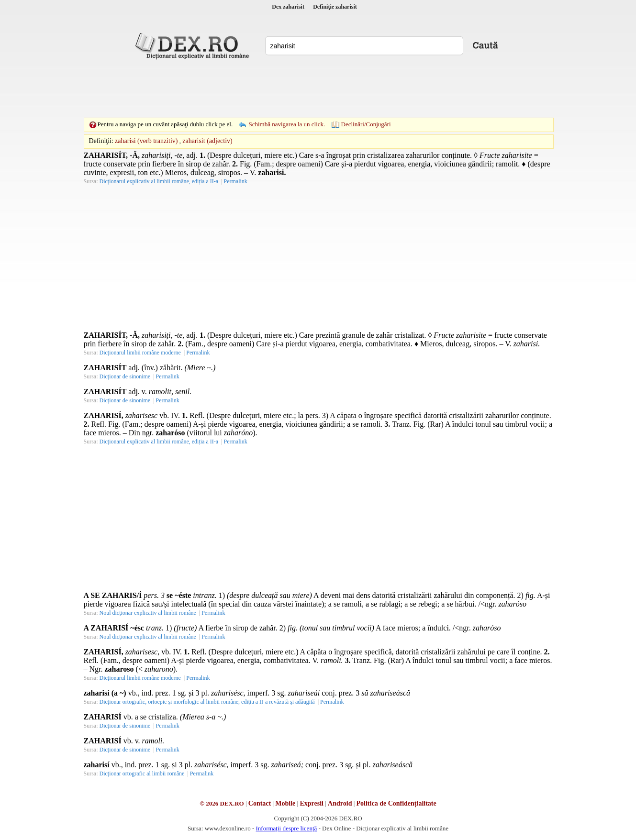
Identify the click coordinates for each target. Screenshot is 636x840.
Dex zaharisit (288, 7)
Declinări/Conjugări (366, 124)
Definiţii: (101, 141)
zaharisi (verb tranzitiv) (146, 141)
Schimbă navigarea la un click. (287, 124)
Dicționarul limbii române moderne (140, 353)
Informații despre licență (286, 828)
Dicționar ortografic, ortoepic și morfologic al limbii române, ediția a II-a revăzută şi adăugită (207, 702)
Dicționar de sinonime (125, 376)
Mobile (285, 803)
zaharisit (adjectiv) (207, 141)
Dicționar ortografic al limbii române (142, 774)
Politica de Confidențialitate (396, 803)
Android (340, 803)
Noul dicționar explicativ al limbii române (148, 613)
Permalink (235, 181)
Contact (260, 803)
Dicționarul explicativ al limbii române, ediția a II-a (159, 181)
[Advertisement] (318, 88)
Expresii (312, 803)
